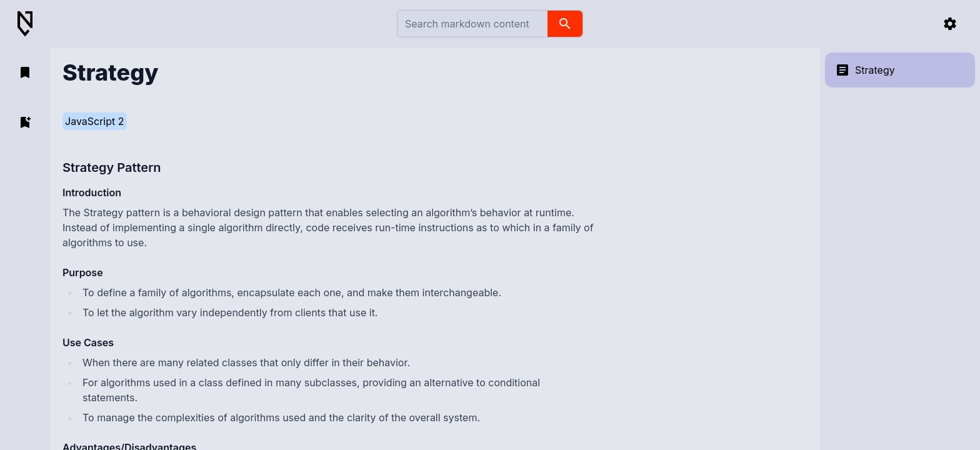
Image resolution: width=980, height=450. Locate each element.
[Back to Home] (30, 24)
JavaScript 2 (95, 121)
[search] (565, 24)
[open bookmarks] (25, 72)
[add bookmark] (25, 122)
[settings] (950, 24)
